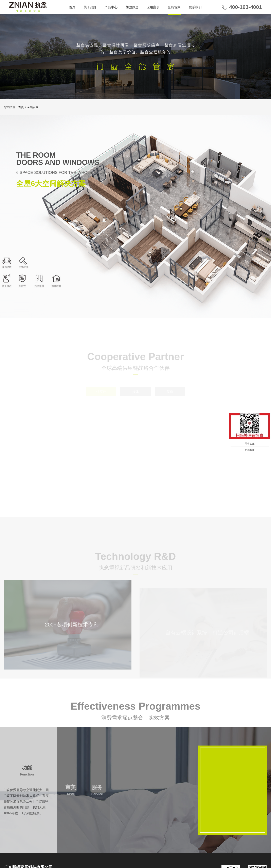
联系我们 (195, 7)
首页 (72, 7)
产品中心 (111, 7)
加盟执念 (132, 7)
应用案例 (153, 7)
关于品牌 (90, 7)
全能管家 (174, 7)
